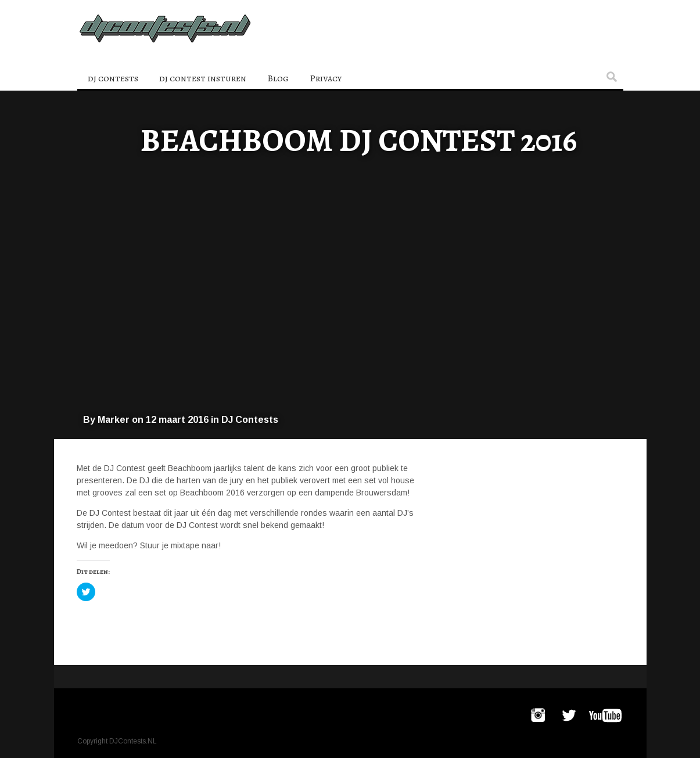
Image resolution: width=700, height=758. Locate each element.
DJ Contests (250, 420)
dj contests (113, 78)
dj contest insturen (203, 78)
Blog (278, 78)
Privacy (326, 78)
